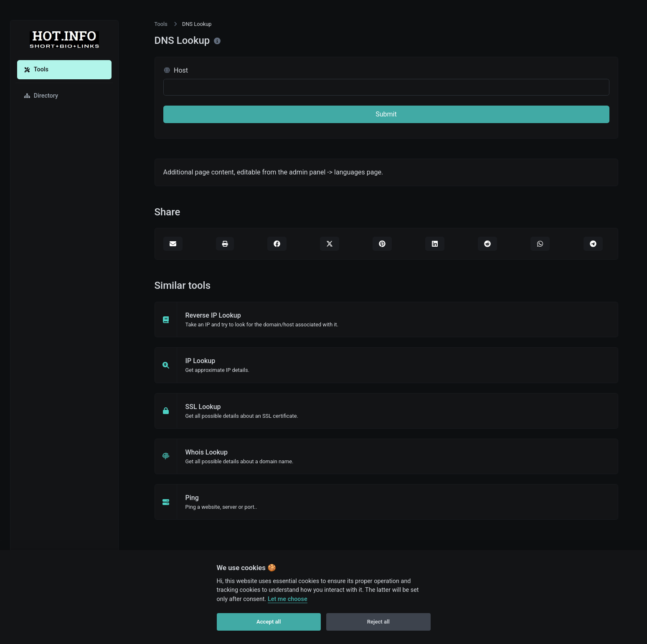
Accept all (269, 622)
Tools (36, 69)
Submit (386, 114)
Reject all (378, 622)
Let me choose (288, 599)
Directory (41, 96)
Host (176, 70)
